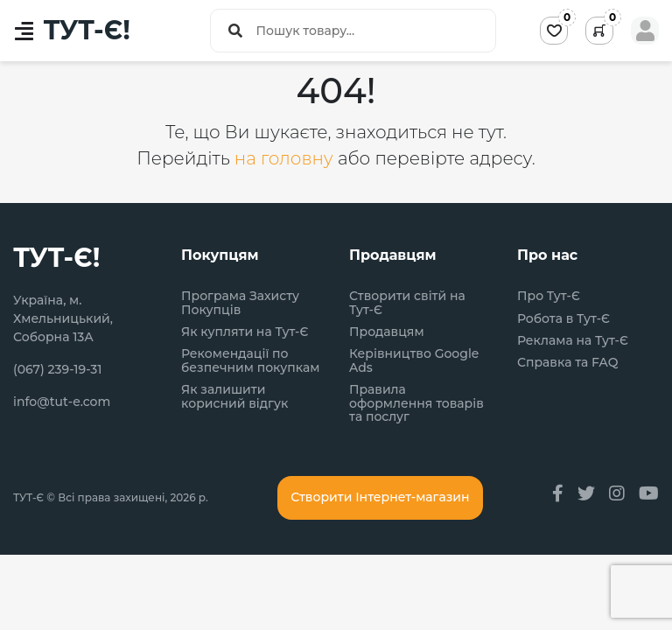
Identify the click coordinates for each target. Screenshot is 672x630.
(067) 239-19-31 (58, 369)
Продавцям (387, 332)
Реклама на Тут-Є (573, 341)
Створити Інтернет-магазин (380, 497)
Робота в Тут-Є (563, 319)
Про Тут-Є (549, 296)
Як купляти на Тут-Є (245, 332)
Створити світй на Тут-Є (407, 303)
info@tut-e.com (62, 402)
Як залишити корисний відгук (234, 397)
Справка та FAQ (567, 363)
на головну (286, 158)
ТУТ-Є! (87, 31)
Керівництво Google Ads (414, 361)
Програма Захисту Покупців (240, 303)
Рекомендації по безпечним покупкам (250, 361)
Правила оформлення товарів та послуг (416, 403)
